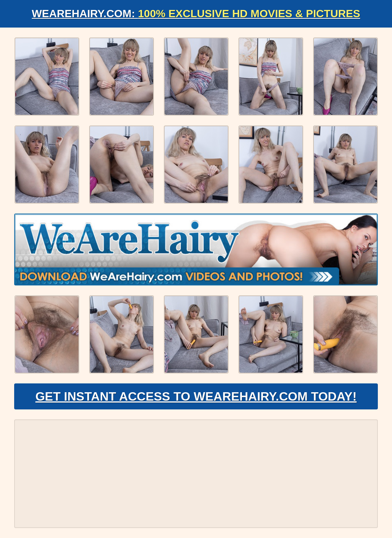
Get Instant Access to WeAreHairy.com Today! (196, 396)
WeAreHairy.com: (196, 14)
